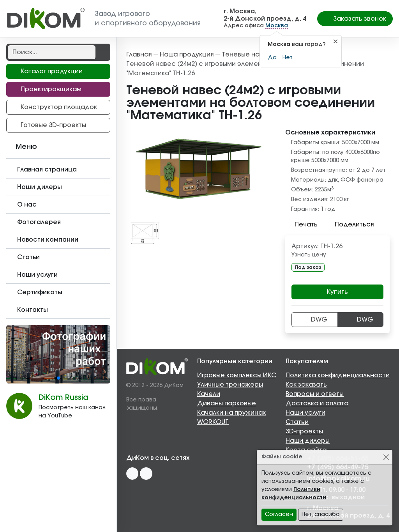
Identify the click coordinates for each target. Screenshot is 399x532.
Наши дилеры (308, 441)
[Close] (386, 457)
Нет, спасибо (321, 514)
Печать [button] (301, 224)
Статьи (297, 422)
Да (272, 58)
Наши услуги (305, 413)
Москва (277, 26)
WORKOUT (213, 422)
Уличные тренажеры (230, 385)
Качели (209, 394)
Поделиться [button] (350, 224)
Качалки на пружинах (231, 413)
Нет (288, 58)
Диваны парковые (227, 403)
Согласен (279, 514)
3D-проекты (304, 431)
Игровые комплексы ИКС (237, 375)
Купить (337, 292)
